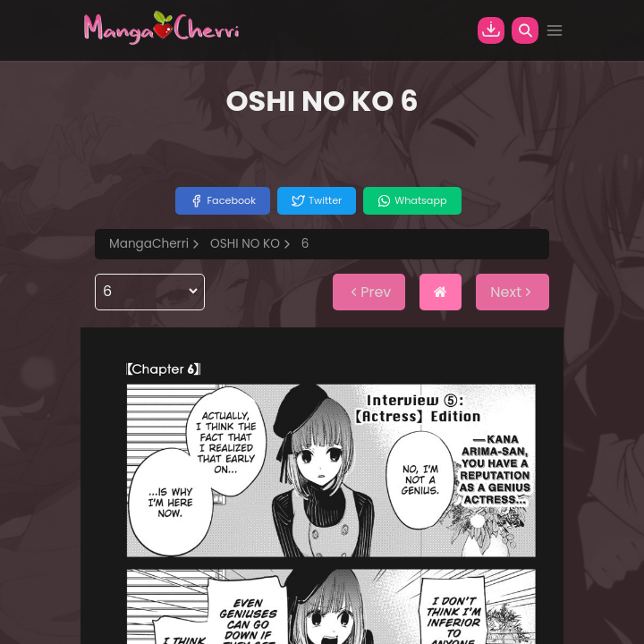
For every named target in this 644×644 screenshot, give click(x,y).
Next (513, 292)
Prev (369, 292)
